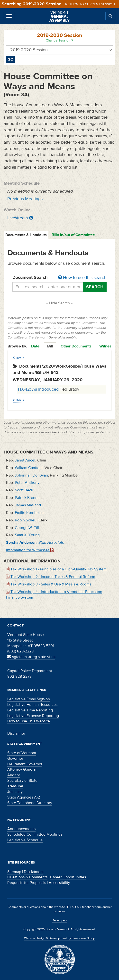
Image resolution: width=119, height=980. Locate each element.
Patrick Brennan (28, 498)
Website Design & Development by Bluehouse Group (59, 938)
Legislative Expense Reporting (33, 716)
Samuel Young (27, 535)
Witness (106, 346)
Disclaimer (16, 733)
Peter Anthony (27, 483)
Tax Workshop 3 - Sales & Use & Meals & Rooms (49, 584)
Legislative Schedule (25, 840)
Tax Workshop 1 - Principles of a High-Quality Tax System (56, 569)
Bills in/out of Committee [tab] (73, 235)
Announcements (21, 829)
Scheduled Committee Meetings (35, 834)
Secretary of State (22, 781)
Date (35, 346)
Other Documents (76, 346)
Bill (50, 346)
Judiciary (15, 792)
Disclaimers (34, 872)
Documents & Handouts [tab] (26, 235)
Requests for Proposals (27, 883)
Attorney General (22, 769)
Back (18, 358)
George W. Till (27, 528)
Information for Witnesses (30, 550)
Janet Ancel (25, 460)
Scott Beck (24, 490)
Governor (15, 758)
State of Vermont (22, 753)
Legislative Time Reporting (30, 710)
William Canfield (29, 468)
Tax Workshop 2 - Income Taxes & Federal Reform (51, 577)
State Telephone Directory (30, 803)
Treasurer (15, 786)
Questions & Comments (27, 877)
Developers (59, 920)
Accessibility (59, 883)
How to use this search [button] (82, 278)
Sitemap (14, 872)
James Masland (28, 505)
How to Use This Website (29, 721)
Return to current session (90, 4)
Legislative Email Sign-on (29, 699)
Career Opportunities (68, 877)
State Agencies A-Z (24, 797)
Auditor (14, 775)
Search (95, 287)
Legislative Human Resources (32, 705)
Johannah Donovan (31, 475)
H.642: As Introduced (39, 389)
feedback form (92, 907)
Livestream (18, 218)
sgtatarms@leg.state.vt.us (31, 657)
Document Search (59, 278)
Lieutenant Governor (25, 764)
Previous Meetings (25, 199)
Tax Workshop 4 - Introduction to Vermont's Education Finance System (54, 595)
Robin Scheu (26, 520)
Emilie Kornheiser (30, 513)
